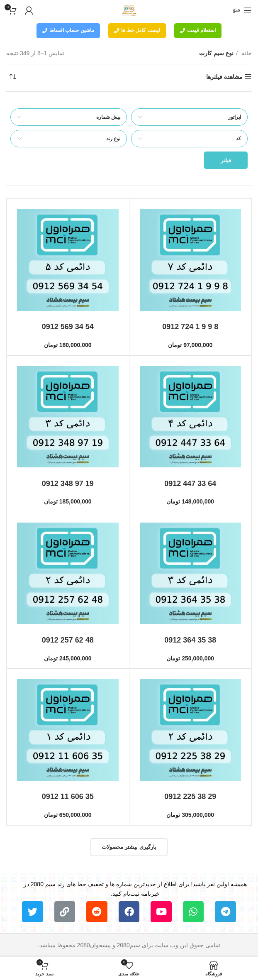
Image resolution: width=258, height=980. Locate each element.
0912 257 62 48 (68, 640)
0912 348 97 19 (68, 484)
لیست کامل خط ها (137, 30)
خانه (246, 53)
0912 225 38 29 (190, 797)
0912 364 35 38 (190, 640)
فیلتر (226, 160)
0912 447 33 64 (190, 484)
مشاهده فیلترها (224, 77)
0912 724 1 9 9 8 (190, 327)
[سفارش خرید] (12, 77)
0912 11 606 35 (68, 797)
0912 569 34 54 (68, 327)
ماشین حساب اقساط (68, 30)
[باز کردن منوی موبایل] (242, 10)
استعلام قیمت (198, 30)
